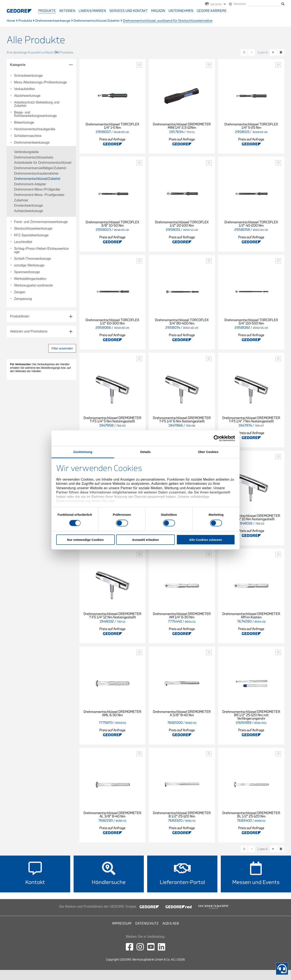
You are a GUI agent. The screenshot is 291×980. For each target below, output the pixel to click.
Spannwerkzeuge (27, 272)
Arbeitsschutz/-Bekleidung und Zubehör (37, 104)
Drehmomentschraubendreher (36, 173)
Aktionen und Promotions (29, 331)
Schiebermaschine (28, 136)
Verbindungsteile (26, 152)
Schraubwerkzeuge (28, 76)
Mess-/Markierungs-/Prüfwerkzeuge (40, 82)
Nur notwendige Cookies (86, 540)
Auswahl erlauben (145, 540)
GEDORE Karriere (212, 11)
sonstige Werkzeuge (29, 265)
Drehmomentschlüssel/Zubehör (97, 21)
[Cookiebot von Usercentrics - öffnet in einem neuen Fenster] (217, 438)
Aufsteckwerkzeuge (29, 211)
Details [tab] (145, 452)
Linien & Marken (92, 11)
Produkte (47, 11)
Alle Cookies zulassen (206, 540)
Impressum (122, 924)
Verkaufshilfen (25, 89)
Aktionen (67, 11)
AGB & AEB (171, 924)
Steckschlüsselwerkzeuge (33, 229)
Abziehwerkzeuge (27, 96)
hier (112, 501)
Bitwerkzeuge (24, 123)
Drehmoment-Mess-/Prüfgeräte (37, 189)
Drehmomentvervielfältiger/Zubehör (40, 168)
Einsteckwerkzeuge (28, 205)
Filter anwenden (62, 348)
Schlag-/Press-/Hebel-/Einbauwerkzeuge (41, 250)
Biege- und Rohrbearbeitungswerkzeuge (35, 114)
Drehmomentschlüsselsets (34, 157)
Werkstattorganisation (30, 279)
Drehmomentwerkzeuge (53, 21)
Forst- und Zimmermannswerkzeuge (41, 222)
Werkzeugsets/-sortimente (33, 285)
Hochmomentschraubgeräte (35, 129)
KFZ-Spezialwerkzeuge (31, 235)
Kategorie (18, 65)
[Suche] (265, 4)
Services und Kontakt (129, 11)
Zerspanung (23, 299)
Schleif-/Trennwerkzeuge (32, 259)
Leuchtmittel (23, 242)
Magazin (158, 11)
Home (11, 21)
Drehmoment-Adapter (30, 184)
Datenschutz (147, 924)
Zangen (20, 292)
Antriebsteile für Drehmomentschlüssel (43, 163)
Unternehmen (181, 11)
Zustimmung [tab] (83, 452)
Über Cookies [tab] (208, 452)
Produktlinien (20, 316)
